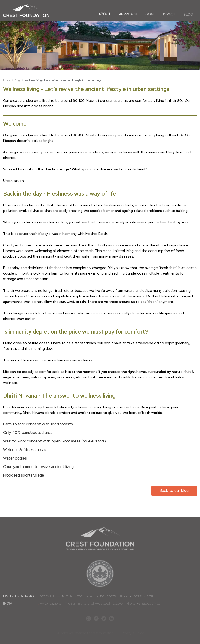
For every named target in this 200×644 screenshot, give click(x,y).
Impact (169, 15)
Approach (128, 14)
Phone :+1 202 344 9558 (136, 597)
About (105, 14)
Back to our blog (174, 491)
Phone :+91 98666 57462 (143, 604)
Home (7, 80)
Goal (150, 15)
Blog (188, 15)
